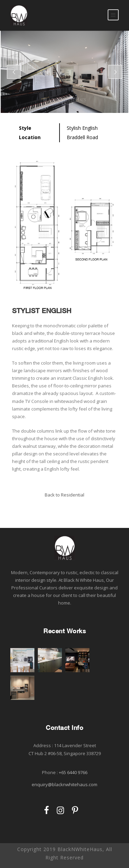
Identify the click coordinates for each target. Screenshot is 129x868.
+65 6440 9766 (73, 772)
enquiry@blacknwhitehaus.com (64, 784)
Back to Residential (64, 495)
